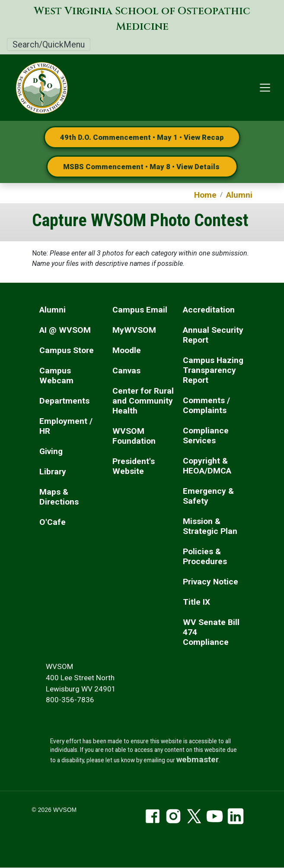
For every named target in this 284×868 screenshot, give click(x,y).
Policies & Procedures (205, 556)
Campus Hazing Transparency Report (213, 370)
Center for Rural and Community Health (143, 401)
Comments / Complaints (206, 405)
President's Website (134, 466)
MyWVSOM (134, 330)
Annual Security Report (213, 335)
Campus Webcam (56, 376)
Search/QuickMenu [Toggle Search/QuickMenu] (49, 44)
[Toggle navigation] (265, 88)
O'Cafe (53, 522)
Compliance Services (206, 436)
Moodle (127, 350)
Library (53, 472)
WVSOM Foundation (134, 436)
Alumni (239, 195)
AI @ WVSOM (65, 330)
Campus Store (67, 350)
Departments (64, 401)
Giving (51, 451)
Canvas (126, 371)
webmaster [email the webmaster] (198, 759)
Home (205, 195)
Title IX (196, 602)
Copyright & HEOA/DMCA (207, 466)
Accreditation (209, 310)
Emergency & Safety (208, 496)
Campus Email (140, 310)
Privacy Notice (211, 582)
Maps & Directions (59, 497)
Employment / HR (66, 426)
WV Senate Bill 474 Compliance (211, 632)
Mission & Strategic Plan (210, 526)
